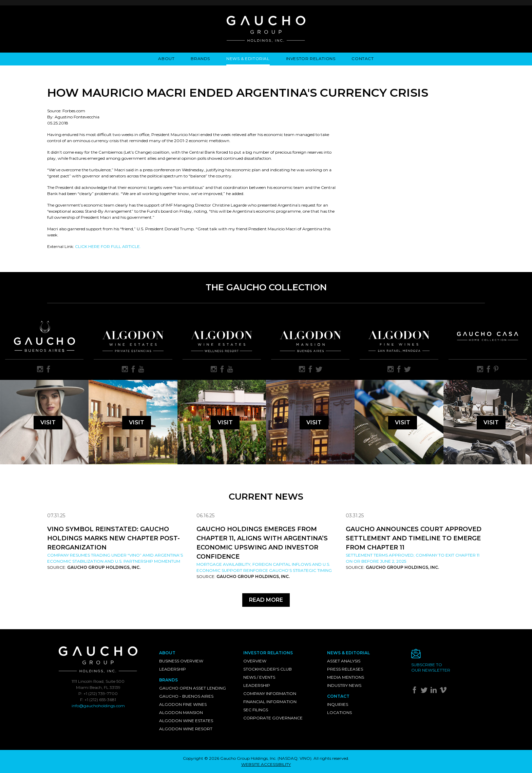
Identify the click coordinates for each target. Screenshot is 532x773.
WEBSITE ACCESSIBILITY (266, 764)
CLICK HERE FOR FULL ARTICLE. (108, 246)
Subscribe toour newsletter (431, 667)
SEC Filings (256, 710)
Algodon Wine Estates (186, 721)
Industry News (344, 685)
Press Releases (345, 669)
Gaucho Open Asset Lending (193, 688)
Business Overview (181, 661)
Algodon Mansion (181, 712)
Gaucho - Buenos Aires (186, 696)
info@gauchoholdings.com (98, 706)
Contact (363, 59)
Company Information (270, 693)
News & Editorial (248, 59)
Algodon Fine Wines (183, 704)
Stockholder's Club (268, 669)
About (166, 59)
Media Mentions (346, 677)
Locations (339, 712)
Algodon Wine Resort (186, 729)
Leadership (173, 669)
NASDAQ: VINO (294, 758)
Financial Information (270, 702)
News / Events (259, 677)
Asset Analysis (344, 661)
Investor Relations (311, 59)
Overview (255, 661)
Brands (200, 59)
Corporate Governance (273, 718)
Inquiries (338, 704)
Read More (266, 600)
